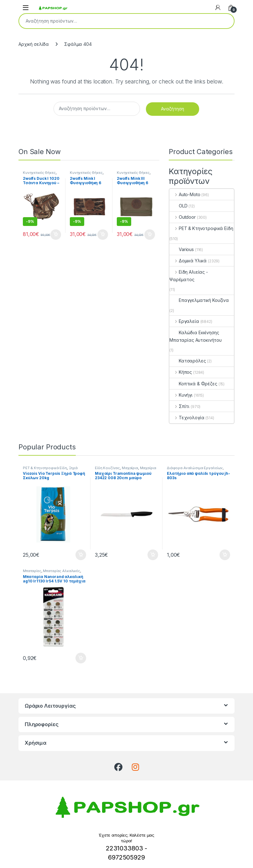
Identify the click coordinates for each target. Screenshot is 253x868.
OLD (178, 206)
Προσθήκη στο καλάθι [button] (56, 235)
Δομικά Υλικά (188, 261)
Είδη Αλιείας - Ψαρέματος (189, 276)
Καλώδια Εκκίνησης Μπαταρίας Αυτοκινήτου (196, 336)
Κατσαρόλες (188, 361)
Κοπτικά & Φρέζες (193, 384)
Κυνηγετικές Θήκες (39, 173)
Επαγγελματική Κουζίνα (199, 300)
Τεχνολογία (187, 418)
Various (182, 249)
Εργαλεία (184, 321)
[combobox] (118, 21)
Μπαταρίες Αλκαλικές (61, 571)
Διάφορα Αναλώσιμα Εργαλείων (195, 468)
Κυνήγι (181, 395)
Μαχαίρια (130, 468)
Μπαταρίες (32, 571)
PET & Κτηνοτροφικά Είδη (201, 228)
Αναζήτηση (225, 21)
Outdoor (183, 217)
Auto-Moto (185, 194)
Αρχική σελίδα (34, 44)
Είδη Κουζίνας (107, 468)
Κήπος (181, 372)
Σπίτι (179, 406)
